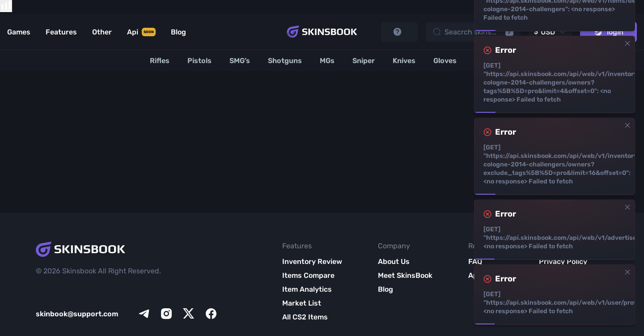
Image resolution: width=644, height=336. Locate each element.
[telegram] (144, 314)
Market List (302, 303)
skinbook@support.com (77, 314)
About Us (394, 262)
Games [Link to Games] (19, 32)
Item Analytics (307, 289)
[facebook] (211, 314)
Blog (386, 289)
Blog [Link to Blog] (178, 32)
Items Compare (308, 275)
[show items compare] (6, 6)
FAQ (475, 262)
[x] (189, 314)
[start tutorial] (399, 32)
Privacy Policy (563, 262)
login (608, 32)
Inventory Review (312, 262)
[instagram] (166, 314)
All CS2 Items (305, 317)
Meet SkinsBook (405, 275)
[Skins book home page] (322, 32)
